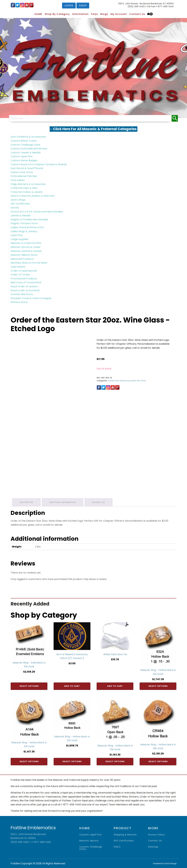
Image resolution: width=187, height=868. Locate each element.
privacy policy (156, 835)
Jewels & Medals (21, 215)
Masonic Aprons (89, 841)
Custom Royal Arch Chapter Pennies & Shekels (39, 164)
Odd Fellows (18, 267)
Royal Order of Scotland (25, 290)
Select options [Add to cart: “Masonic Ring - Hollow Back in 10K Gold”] (158, 686)
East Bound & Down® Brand (27, 168)
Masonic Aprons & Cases (25, 247)
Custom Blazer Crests (24, 141)
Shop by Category (57, 14)
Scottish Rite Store (22, 294)
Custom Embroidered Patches (29, 149)
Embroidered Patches (24, 176)
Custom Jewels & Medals (26, 153)
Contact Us (137, 14)
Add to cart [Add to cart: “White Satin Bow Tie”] (115, 686)
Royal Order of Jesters (24, 286)
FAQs (94, 14)
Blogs (104, 14)
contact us (155, 841)
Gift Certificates (20, 204)
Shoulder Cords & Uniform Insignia (31, 298)
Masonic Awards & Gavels (26, 251)
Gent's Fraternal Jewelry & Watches (33, 196)
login (69, 5)
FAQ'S (117, 847)
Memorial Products (22, 259)
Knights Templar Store (24, 223)
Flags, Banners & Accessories (28, 184)
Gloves (15, 208)
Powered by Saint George (165, 863)
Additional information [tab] (63, 502)
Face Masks (18, 180)
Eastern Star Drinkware (118, 381)
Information (80, 14)
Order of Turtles (20, 275)
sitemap (153, 847)
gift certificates (124, 841)
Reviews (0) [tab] (99, 502)
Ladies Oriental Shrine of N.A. (28, 227)
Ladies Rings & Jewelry (24, 231)
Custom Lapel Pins (22, 156)
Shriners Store (19, 302)
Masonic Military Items (24, 255)
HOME (38, 14)
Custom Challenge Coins (25, 145)
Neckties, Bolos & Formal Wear (29, 263)
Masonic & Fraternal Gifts (26, 243)
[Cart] (150, 14)
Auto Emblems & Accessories (28, 137)
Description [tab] (26, 502)
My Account (119, 14)
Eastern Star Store (22, 172)
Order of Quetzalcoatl (24, 271)
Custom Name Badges (24, 160)
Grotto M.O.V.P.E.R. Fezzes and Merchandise (37, 212)
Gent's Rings (18, 200)
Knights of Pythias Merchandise (29, 220)
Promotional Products (24, 279)
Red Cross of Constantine (26, 282)
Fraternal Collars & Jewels (26, 192)
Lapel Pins (17, 235)
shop (83, 5)
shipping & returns (125, 835)
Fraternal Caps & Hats (24, 188)
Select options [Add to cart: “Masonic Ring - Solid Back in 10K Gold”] (29, 686)
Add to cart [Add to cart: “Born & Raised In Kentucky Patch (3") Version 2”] (72, 686)
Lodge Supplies (19, 239)
